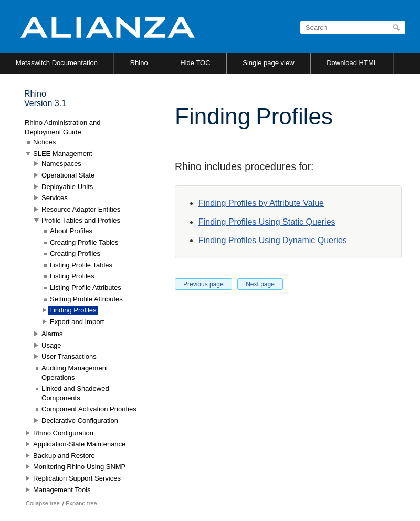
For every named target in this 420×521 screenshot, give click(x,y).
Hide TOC (195, 63)
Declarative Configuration (80, 420)
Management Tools (62, 490)
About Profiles (71, 231)
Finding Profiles (73, 310)
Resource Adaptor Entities (81, 209)
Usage (51, 345)
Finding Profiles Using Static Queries (267, 222)
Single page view (268, 63)
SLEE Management (63, 154)
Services (55, 198)
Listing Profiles (72, 276)
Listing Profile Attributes (86, 288)
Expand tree (81, 503)
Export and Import (77, 322)
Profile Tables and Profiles (81, 220)
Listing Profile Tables (81, 265)
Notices (44, 142)
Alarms (52, 334)
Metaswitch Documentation (57, 63)
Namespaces (61, 164)
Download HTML (352, 63)
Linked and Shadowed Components (75, 393)
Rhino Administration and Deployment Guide (63, 127)
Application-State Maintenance (79, 444)
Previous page (203, 284)
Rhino (139, 63)
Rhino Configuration (63, 433)
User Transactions (69, 356)
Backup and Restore (64, 456)
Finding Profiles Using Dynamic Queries (273, 240)
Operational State (68, 175)
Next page (260, 284)
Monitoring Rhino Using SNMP (79, 467)
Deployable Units (67, 187)
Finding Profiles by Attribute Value (261, 203)
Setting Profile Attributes (86, 299)
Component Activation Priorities (89, 409)
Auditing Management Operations (75, 373)
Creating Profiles (75, 253)
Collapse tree (43, 503)
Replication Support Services (77, 478)
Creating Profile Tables (84, 242)
